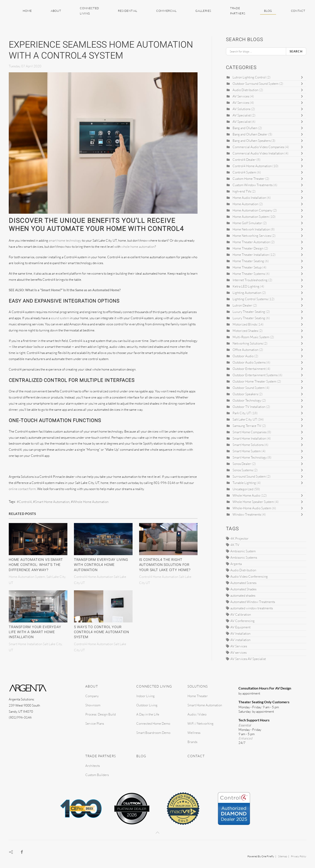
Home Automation (246, 204)
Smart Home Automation (52, 502)
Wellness (194, 733)
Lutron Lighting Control (249, 77)
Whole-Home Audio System (252, 508)
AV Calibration (241, 614)
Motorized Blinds (245, 324)
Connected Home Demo (153, 723)
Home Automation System (251, 217)
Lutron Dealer (242, 305)
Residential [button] (128, 11)
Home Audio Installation (250, 198)
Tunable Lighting (244, 483)
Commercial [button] (166, 11)
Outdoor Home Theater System (254, 381)
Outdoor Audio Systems (249, 362)
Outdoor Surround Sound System (255, 84)
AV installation (240, 640)
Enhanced (245, 738)
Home (27, 11)
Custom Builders (97, 775)
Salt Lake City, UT (245, 419)
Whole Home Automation (91, 502)
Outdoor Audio (243, 356)
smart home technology (65, 240)
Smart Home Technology (250, 457)
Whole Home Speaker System (253, 502)
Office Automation (245, 350)
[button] (157, 833)
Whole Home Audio (246, 495)
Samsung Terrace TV (247, 426)
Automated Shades (243, 589)
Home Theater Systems (249, 274)
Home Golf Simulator (247, 223)
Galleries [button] (203, 11)
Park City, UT (242, 413)
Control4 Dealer (244, 160)
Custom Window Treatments (253, 185)
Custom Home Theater (249, 179)
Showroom (93, 705)
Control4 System (244, 172)
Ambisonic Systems (244, 557)
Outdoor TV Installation (249, 407)
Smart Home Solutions (248, 445)
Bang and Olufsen (245, 128)
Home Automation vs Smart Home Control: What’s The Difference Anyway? (36, 565)
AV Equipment (240, 627)
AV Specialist (242, 115)
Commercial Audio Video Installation (258, 153)
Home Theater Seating (248, 261)
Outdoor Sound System (249, 388)
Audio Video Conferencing (249, 576)
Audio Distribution (245, 90)
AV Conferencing (242, 621)
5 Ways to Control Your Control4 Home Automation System (101, 632)
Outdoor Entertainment (249, 369)
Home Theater (198, 696)
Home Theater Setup (247, 267)
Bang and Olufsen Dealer (250, 134)
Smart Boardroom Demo (153, 733)
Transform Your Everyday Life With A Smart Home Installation (35, 632)
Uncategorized (243, 489)
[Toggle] (303, 77)
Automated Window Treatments (253, 602)
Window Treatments (247, 514)
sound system (60, 318)
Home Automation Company (252, 210)
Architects (93, 766)
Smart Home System (247, 451)
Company (92, 696)
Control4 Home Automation (252, 166)
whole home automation (138, 247)
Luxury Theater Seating (249, 312)
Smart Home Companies (249, 432)
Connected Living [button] (89, 11)
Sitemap (283, 856)
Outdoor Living (147, 705)
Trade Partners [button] (238, 11)
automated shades (243, 595)
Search (296, 51)
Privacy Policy (299, 856)
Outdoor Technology (247, 400)
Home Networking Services (252, 236)
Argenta (236, 564)
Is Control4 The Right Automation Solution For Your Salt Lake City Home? (165, 565)
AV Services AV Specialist (248, 659)
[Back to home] (9, 11)
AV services (238, 652)
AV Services (241, 96)
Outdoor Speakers (246, 394)
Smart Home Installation (250, 438)
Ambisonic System (243, 551)
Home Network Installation (251, 229)
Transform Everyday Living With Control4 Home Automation (101, 565)
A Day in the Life (148, 714)
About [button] (56, 11)
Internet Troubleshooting (250, 280)
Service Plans (95, 723)
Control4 (25, 502)
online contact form (22, 489)
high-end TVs (242, 191)
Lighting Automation (247, 293)
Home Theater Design (248, 248)
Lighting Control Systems (250, 299)
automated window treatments (252, 608)
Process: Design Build (101, 714)
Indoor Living (145, 696)
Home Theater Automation (251, 242)
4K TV (235, 545)
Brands (192, 742)
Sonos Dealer (242, 464)
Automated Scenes (243, 583)
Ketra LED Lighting (246, 286)
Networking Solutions (248, 343)
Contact (298, 11)
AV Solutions (241, 109)
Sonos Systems (243, 470)
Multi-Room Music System (251, 337)
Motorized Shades (245, 331)
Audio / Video (197, 714)
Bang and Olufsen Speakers (252, 141)
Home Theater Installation (251, 255)
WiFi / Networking (200, 723)
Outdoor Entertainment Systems (255, 375)
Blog (268, 11)
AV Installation (240, 633)
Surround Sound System (249, 476)
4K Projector (239, 538)
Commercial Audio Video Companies (258, 147)
